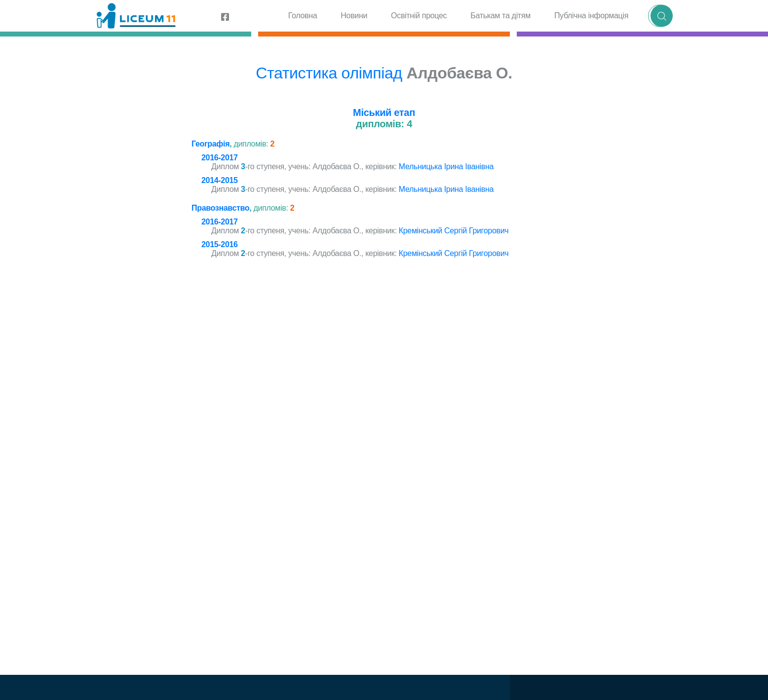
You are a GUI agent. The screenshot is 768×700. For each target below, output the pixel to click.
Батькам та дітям (500, 16)
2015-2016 (220, 244)
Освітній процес (419, 16)
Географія (211, 144)
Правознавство (220, 208)
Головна (303, 16)
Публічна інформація (591, 16)
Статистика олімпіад (329, 73)
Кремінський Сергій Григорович (454, 231)
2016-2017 (220, 158)
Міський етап (384, 112)
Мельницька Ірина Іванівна (446, 166)
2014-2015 (220, 180)
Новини (354, 16)
